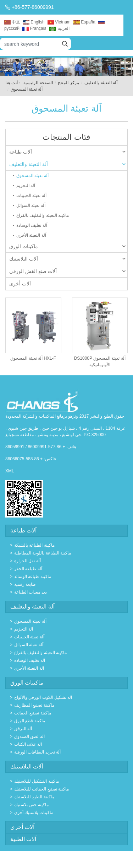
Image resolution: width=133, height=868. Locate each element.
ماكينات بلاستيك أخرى (34, 813)
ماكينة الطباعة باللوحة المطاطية (43, 553)
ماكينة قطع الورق (30, 721)
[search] (65, 44)
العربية (59, 28)
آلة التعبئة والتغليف (101, 83)
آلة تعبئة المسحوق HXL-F (33, 358)
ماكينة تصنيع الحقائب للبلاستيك (41, 789)
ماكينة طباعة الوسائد (33, 577)
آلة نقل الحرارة (27, 561)
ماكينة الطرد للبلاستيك (34, 797)
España (84, 22)
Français (34, 28)
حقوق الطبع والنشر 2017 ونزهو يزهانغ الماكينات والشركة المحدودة (65, 416)
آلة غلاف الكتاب (28, 744)
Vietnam (59, 22)
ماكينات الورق (67, 246)
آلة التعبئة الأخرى (31, 235)
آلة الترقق (23, 729)
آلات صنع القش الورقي (67, 271)
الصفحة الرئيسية (38, 83)
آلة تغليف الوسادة (32, 225)
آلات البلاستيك (67, 259)
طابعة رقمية (25, 584)
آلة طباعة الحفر (28, 569)
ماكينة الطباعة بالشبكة (34, 545)
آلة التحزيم (26, 186)
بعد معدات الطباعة (31, 592)
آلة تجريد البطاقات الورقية (37, 752)
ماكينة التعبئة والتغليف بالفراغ (43, 215)
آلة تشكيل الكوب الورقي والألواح (43, 697)
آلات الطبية (23, 839)
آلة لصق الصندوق (29, 736)
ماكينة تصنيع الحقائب (33, 713)
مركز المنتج (68, 83)
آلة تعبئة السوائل (31, 205)
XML (10, 471)
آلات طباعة (67, 152)
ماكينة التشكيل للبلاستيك (37, 781)
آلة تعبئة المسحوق (32, 176)
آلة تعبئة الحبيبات (31, 195)
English (34, 22)
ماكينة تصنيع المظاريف (34, 705)
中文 (12, 22)
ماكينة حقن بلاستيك (31, 805)
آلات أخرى (20, 284)
